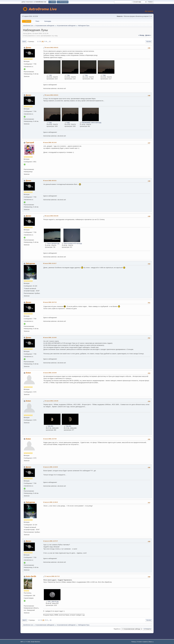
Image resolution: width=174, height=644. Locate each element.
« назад (141, 35)
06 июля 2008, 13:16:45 (50, 338)
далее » (148, 35)
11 (50, 41)
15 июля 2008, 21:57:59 (50, 439)
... (48, 41)
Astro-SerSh (31, 576)
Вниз (24, 42)
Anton (28, 373)
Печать (149, 42)
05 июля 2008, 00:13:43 (50, 142)
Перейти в (117, 629)
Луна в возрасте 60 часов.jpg (72, 243)
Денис (28, 48)
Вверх (25, 620)
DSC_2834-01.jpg (52, 602)
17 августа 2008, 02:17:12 (52, 576)
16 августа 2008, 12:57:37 (50, 541)
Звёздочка (30, 263)
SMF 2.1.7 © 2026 (25, 642)
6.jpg (67, 123)
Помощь (134, 642)
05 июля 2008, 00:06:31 (52, 48)
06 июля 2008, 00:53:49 (52, 216)
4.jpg (103, 75)
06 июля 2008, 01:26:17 (50, 263)
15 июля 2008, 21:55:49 (50, 373)
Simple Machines (35, 642)
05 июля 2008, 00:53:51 (50, 181)
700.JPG (67, 426)
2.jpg (67, 75)
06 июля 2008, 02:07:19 (50, 302)
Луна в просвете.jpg (52, 243)
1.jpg (49, 75)
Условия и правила (142, 642)
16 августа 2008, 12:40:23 (50, 502)
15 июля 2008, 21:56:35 (52, 401)
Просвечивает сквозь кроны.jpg (90, 123)
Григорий (30, 143)
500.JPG (49, 426)
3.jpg (85, 75)
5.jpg (49, 123)
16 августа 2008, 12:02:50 (50, 467)
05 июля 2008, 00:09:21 (52, 95)
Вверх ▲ (151, 642)
